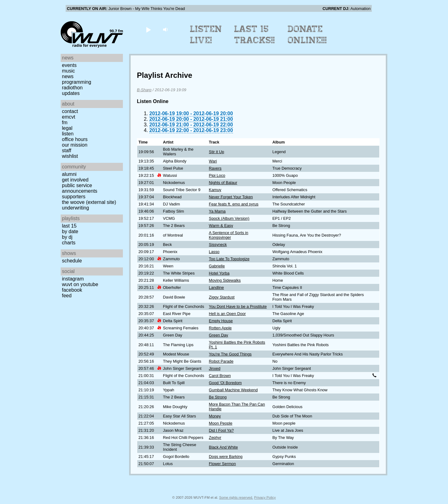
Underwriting (75, 208)
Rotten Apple (220, 328)
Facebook (72, 290)
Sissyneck (218, 245)
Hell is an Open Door (227, 314)
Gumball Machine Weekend (233, 390)
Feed (67, 296)
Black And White (223, 447)
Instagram (73, 279)
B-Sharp (144, 90)
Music (68, 71)
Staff (67, 151)
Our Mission (75, 145)
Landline (216, 287)
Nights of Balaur (223, 183)
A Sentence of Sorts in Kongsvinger (229, 235)
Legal (67, 128)
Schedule (72, 261)
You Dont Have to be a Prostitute (238, 306)
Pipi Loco (217, 175)
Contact (70, 111)
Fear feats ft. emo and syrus (233, 204)
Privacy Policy (265, 497)
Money (215, 416)
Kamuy (215, 190)
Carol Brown (220, 376)
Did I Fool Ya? (221, 430)
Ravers (215, 168)
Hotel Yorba (219, 273)
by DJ (67, 237)
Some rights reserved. (236, 497)
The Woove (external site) (89, 202)
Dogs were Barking (226, 457)
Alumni (69, 174)
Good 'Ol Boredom (225, 383)
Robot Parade (221, 361)
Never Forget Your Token (231, 197)
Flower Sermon (222, 464)
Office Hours (75, 139)
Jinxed (215, 368)
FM (65, 122)
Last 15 (69, 226)
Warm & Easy (221, 226)
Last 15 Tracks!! (255, 35)
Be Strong (218, 397)
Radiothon (72, 88)
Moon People (220, 423)
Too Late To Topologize (229, 259)
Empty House (221, 321)
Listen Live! (206, 35)
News (68, 76)
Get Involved (75, 180)
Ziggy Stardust (222, 297)
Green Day (218, 335)
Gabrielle (217, 266)
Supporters (74, 197)
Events (69, 65)
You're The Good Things (230, 354)
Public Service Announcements (80, 188)
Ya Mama (217, 211)
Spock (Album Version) (229, 218)
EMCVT (69, 117)
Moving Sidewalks (225, 280)
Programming (77, 82)
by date (70, 231)
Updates (71, 93)
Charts (69, 243)
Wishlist (70, 156)
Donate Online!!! (307, 35)
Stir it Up (216, 152)
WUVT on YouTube (80, 284)
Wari (213, 161)
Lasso (214, 252)
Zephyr (215, 438)
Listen (68, 134)
